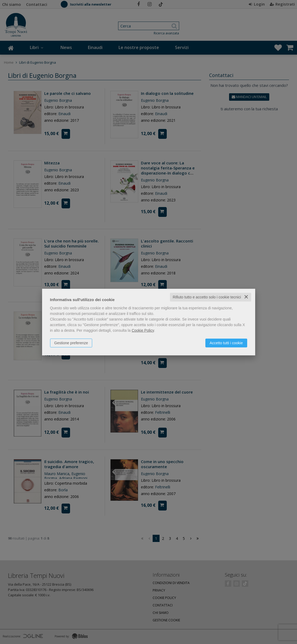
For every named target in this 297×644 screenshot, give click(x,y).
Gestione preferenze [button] (71, 343)
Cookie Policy (143, 330)
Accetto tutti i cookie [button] (226, 343)
